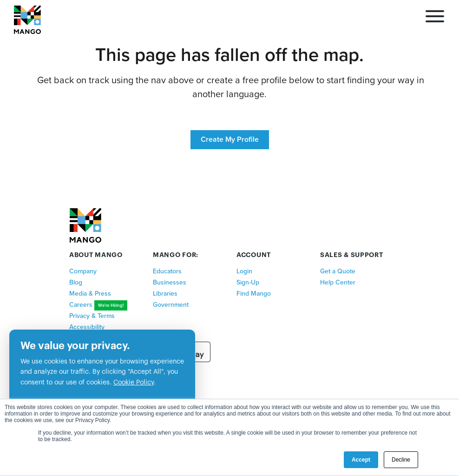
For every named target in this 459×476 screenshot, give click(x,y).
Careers (81, 305)
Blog (76, 282)
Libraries (165, 294)
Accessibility (87, 327)
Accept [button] (361, 460)
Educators (167, 271)
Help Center (338, 282)
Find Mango (254, 294)
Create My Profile (230, 139)
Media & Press (90, 294)
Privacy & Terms (92, 316)
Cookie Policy (134, 383)
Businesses (170, 282)
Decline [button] (401, 460)
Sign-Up (248, 282)
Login (244, 271)
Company (83, 271)
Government (171, 305)
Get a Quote (338, 271)
